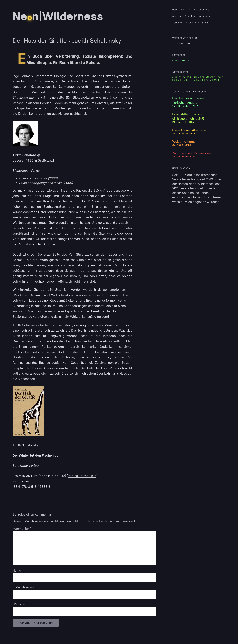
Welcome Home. (184, 142)
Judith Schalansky (195, 80)
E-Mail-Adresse (23, 587)
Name (17, 570)
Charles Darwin (181, 78)
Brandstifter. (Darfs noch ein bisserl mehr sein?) (190, 116)
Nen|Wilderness (59, 16)
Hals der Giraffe (204, 78)
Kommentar (22, 529)
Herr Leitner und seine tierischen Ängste (188, 100)
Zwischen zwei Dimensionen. (193, 153)
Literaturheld (181, 61)
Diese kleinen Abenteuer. (190, 130)
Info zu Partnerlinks (82, 476)
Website (19, 604)
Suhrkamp (215, 80)
